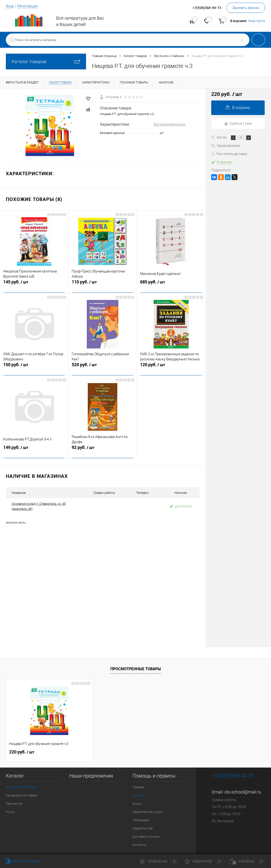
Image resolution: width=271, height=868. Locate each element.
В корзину (238, 108)
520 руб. (103, 368)
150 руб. (34, 368)
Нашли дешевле (226, 145)
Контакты (140, 845)
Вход (10, 6)
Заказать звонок (246, 8)
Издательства (143, 828)
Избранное (204, 861)
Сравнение (159, 861)
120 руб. (171, 368)
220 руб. (22, 752)
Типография (141, 820)
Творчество (14, 804)
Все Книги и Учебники (22, 787)
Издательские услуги (148, 812)
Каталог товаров (46, 62)
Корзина (247, 861)
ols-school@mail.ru (243, 792)
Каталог (138, 795)
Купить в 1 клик (238, 123)
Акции (137, 804)
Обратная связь (23, 861)
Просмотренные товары (136, 669)
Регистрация (27, 6)
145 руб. (34, 285)
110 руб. (103, 285)
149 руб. (34, 451)
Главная (138, 787)
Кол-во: (222, 137)
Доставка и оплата (146, 837)
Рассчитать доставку (229, 154)
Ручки (10, 812)
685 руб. (171, 285)
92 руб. (103, 451)
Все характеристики (170, 124)
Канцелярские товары (22, 795)
